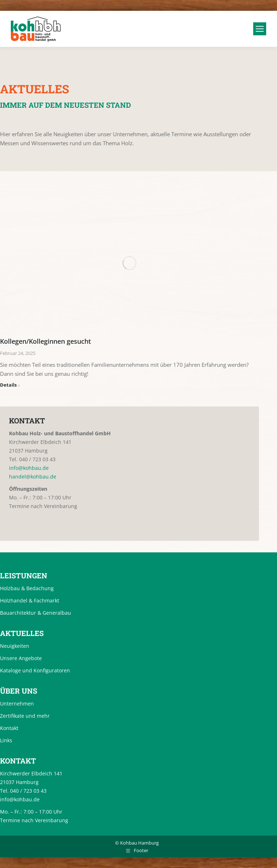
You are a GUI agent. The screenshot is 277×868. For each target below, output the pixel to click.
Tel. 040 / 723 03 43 (32, 459)
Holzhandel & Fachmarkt (30, 600)
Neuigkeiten (15, 646)
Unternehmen (17, 704)
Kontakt (9, 728)
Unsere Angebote (21, 658)
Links (6, 740)
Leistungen (24, 575)
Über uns (19, 691)
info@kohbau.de (29, 468)
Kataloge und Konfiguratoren (35, 670)
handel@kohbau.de (33, 477)
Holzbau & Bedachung (27, 588)
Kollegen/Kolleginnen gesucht (45, 341)
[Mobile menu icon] (260, 29)
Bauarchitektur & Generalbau (36, 613)
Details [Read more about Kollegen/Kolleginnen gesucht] (8, 385)
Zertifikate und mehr (25, 716)
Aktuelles (22, 633)
